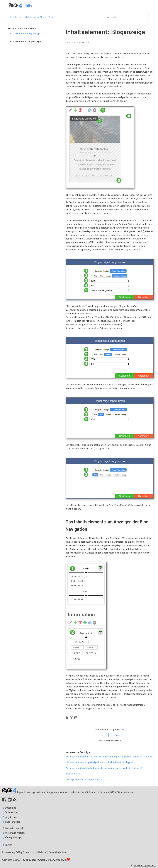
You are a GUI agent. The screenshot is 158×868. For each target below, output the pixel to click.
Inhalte (18, 17)
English (7, 845)
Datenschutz (29, 853)
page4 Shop (10, 817)
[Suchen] (127, 17)
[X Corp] (71, 718)
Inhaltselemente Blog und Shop (39, 17)
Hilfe (10, 17)
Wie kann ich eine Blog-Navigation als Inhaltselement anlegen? (99, 762)
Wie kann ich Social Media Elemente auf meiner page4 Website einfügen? (104, 768)
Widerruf (42, 853)
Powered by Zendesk (145, 865)
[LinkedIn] (76, 718)
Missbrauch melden (13, 833)
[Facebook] (67, 718)
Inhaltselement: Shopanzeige (25, 41)
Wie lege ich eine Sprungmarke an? (84, 779)
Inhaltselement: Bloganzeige (25, 34)
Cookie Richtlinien (58, 853)
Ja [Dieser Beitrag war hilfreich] (102, 735)
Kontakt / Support (13, 828)
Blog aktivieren (73, 774)
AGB (18, 853)
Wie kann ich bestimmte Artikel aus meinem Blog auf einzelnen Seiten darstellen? (109, 757)
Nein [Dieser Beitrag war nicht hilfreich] (118, 735)
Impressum (8, 853)
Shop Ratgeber (11, 822)
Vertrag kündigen (12, 837)
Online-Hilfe (10, 812)
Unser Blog (9, 808)
